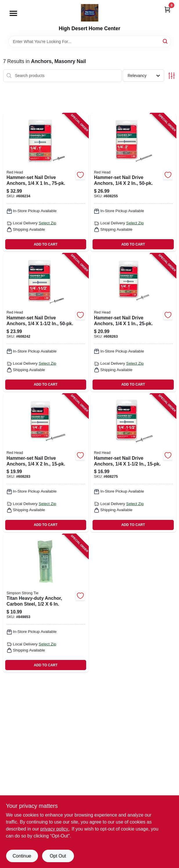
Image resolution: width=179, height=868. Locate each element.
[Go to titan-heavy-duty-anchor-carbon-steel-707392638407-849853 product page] (46, 603)
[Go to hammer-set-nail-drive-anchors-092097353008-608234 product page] (46, 182)
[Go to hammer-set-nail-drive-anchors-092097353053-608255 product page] (133, 182)
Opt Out (58, 856)
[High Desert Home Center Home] (90, 13)
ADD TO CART (46, 244)
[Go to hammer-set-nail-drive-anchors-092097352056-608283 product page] (46, 463)
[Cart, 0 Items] (167, 9)
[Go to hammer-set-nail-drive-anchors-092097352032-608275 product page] (133, 463)
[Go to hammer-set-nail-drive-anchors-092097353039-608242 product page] (46, 323)
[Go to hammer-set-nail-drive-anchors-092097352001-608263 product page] (133, 323)
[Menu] (13, 13)
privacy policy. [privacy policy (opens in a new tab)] (55, 829)
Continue (22, 856)
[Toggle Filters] (172, 76)
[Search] (166, 41)
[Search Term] (90, 42)
